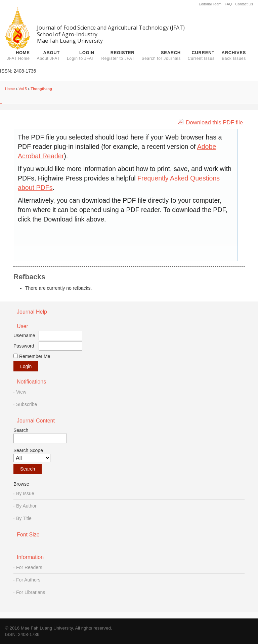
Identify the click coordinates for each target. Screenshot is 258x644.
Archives (234, 55)
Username (24, 335)
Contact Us (244, 4)
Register (118, 55)
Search (161, 55)
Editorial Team (210, 4)
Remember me (35, 356)
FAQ (228, 4)
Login (81, 55)
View (21, 392)
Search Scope (32, 455)
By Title (24, 518)
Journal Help (32, 312)
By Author (26, 506)
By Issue (25, 493)
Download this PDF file (214, 123)
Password (24, 346)
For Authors (28, 580)
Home (18, 55)
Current (201, 55)
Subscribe (27, 404)
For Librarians (31, 592)
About (48, 55)
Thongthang (41, 89)
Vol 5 (23, 89)
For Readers (29, 567)
